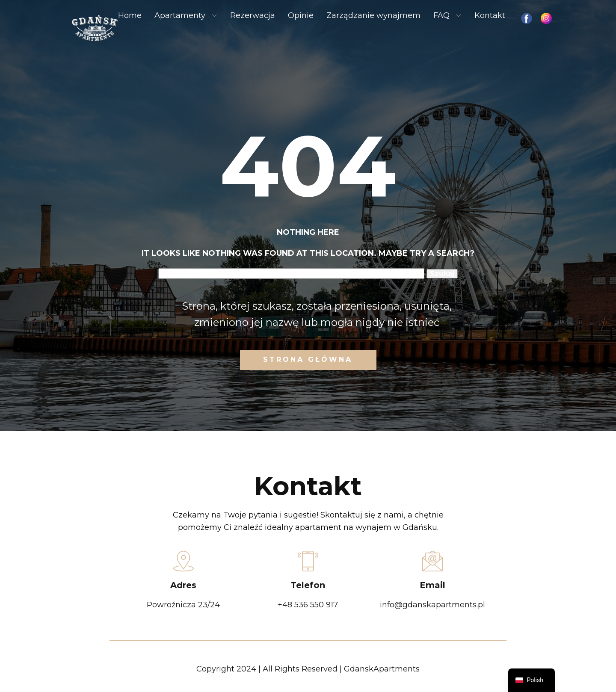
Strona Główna (308, 359)
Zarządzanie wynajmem (373, 15)
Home (130, 15)
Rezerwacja (253, 15)
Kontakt (490, 15)
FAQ (441, 15)
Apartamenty (180, 15)
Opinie (301, 15)
